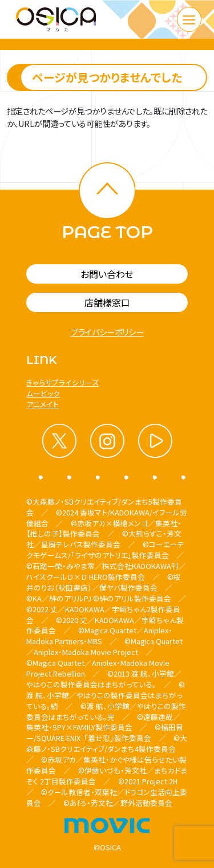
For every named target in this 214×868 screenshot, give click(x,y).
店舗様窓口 (107, 302)
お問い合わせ (107, 274)
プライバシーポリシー (107, 332)
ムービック (43, 393)
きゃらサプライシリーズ (62, 382)
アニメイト (43, 404)
